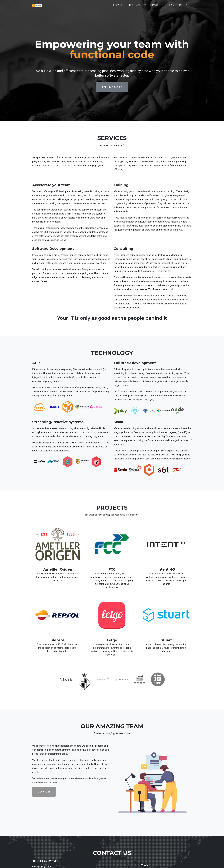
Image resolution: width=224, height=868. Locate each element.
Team (171, 7)
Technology (137, 7)
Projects (157, 7)
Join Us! (44, 792)
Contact (185, 7)
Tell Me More (112, 87)
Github (146, 865)
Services (118, 7)
